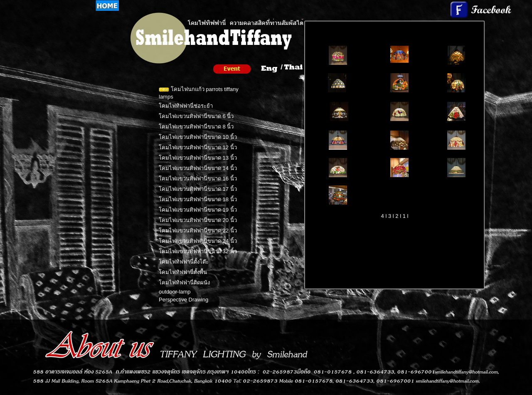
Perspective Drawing (183, 300)
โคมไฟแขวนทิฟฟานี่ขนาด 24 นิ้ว (198, 241)
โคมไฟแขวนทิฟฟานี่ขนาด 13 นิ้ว (198, 158)
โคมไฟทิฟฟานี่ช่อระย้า (186, 106)
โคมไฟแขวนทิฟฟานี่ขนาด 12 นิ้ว (198, 147)
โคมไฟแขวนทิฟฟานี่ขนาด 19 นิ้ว (198, 210)
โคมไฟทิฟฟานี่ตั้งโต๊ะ (184, 262)
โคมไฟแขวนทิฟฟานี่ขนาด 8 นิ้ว (196, 127)
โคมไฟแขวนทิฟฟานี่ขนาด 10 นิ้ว (198, 137)
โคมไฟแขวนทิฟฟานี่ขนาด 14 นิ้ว (198, 168)
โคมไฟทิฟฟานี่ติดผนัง (184, 283)
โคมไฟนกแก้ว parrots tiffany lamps (199, 93)
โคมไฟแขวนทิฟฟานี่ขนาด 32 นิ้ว (198, 251)
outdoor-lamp (175, 292)
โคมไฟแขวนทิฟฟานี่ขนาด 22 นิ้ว (198, 231)
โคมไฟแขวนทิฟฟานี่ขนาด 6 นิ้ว (196, 116)
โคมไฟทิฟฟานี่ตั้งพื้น (183, 272)
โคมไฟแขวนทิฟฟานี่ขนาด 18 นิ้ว (198, 199)
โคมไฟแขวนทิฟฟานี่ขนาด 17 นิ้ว (198, 189)
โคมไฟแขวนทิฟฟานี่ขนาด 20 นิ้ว (198, 220)
